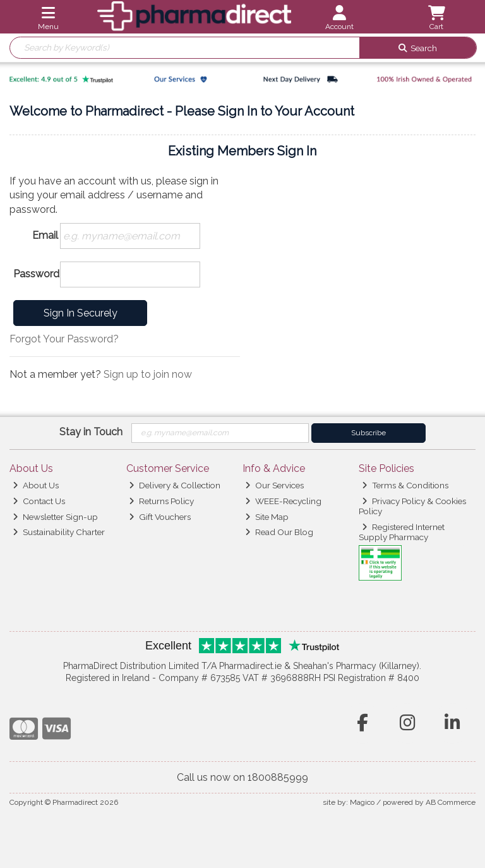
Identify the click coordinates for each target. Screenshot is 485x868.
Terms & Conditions (405, 485)
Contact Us (39, 501)
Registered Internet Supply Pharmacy (402, 532)
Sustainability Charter (59, 532)
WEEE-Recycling (283, 501)
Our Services (274, 485)
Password (36, 274)
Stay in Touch (91, 432)
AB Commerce (451, 802)
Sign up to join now (148, 374)
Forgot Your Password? (64, 339)
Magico (362, 802)
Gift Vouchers (160, 517)
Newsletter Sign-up (55, 517)
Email (45, 235)
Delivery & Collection (175, 485)
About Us (36, 485)
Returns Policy (161, 501)
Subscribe (368, 433)
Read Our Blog (279, 532)
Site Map (267, 517)
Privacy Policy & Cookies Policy (412, 506)
